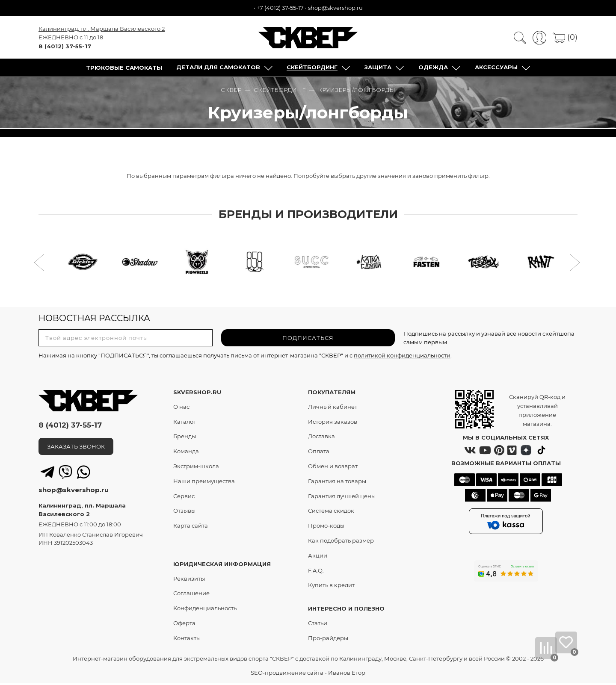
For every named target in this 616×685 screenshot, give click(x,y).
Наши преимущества (204, 482)
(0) (565, 38)
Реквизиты (189, 580)
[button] (40, 265)
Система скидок (331, 512)
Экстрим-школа (196, 467)
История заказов (333, 423)
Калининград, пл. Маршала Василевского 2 (102, 29)
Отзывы (184, 512)
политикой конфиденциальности (402, 357)
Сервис (184, 497)
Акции (318, 557)
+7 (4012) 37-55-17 (280, 8)
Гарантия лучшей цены (342, 497)
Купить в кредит (331, 587)
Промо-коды (326, 527)
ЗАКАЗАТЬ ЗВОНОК (76, 448)
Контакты (187, 639)
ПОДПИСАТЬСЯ (308, 339)
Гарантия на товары (337, 482)
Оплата (319, 453)
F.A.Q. (316, 572)
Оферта (184, 624)
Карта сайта (191, 527)
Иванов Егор (347, 674)
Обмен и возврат (333, 467)
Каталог (185, 423)
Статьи (318, 624)
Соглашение (191, 595)
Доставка (321, 438)
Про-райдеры (328, 639)
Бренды (185, 438)
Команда (186, 453)
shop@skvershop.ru (335, 8)
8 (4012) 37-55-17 (65, 47)
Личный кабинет (333, 408)
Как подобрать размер (341, 542)
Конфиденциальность (205, 610)
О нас (181, 408)
